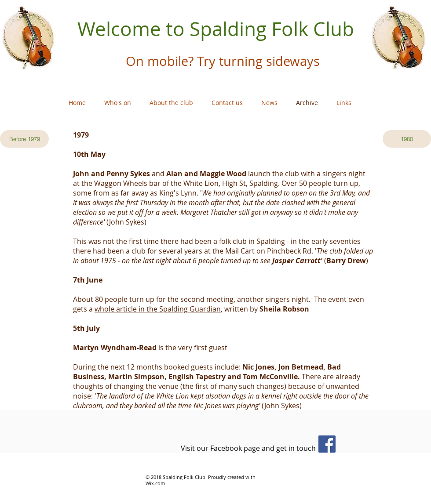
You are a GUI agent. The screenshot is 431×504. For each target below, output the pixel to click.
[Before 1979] (24, 139)
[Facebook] (327, 444)
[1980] (407, 139)
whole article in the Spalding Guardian (158, 309)
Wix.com (155, 483)
